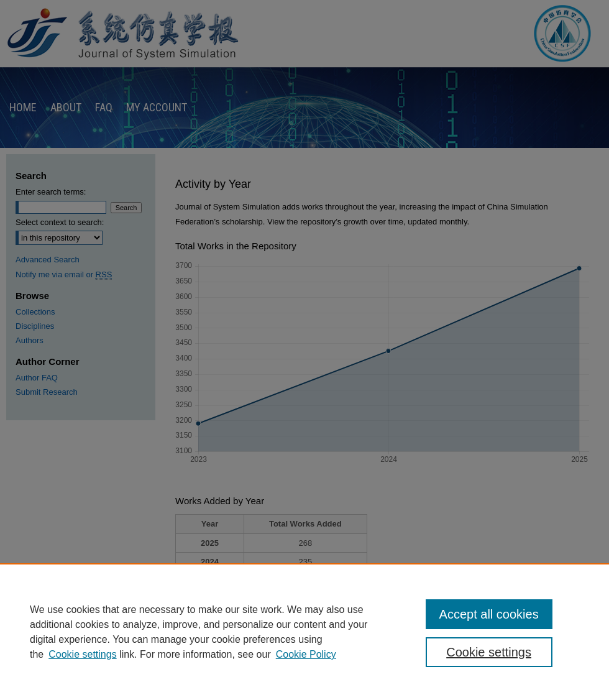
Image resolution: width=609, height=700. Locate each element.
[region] (304, 632)
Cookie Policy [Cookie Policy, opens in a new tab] (306, 654)
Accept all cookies (489, 614)
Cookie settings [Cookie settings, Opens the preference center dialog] (489, 652)
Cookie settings (82, 654)
